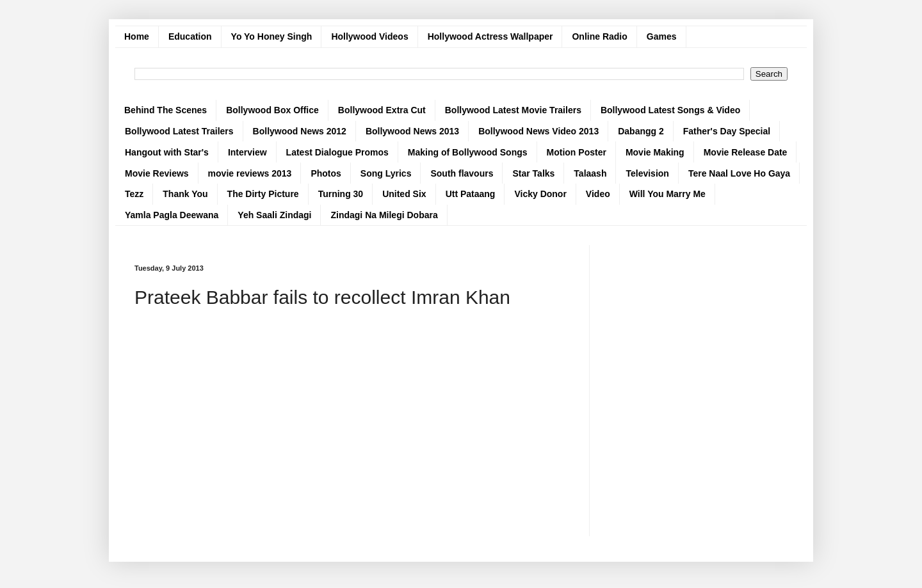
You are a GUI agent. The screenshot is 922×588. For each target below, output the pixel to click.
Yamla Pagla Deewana (172, 215)
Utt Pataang (471, 194)
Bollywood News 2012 (300, 131)
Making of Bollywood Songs (468, 152)
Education (190, 36)
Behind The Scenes (166, 110)
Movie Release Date (746, 152)
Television (647, 173)
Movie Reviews (157, 173)
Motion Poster (577, 152)
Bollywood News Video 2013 (538, 131)
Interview (247, 152)
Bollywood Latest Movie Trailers (513, 110)
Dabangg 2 (641, 131)
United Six (404, 194)
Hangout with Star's (167, 152)
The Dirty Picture (263, 194)
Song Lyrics (386, 173)
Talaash (590, 173)
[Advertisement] (352, 424)
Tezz (134, 194)
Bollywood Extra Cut (382, 110)
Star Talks (533, 173)
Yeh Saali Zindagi (274, 215)
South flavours (462, 173)
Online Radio (599, 36)
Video (598, 194)
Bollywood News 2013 (412, 131)
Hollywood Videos (369, 36)
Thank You (185, 194)
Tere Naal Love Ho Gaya (739, 173)
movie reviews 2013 (250, 173)
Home (137, 36)
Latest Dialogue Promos (337, 152)
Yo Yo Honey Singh (272, 36)
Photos (326, 173)
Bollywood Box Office (272, 110)
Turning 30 (341, 194)
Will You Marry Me (667, 194)
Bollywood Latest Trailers (179, 131)
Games (662, 36)
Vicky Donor (540, 194)
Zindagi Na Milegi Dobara (384, 215)
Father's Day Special (727, 131)
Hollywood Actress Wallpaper (490, 36)
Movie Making (655, 152)
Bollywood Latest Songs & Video (670, 110)
